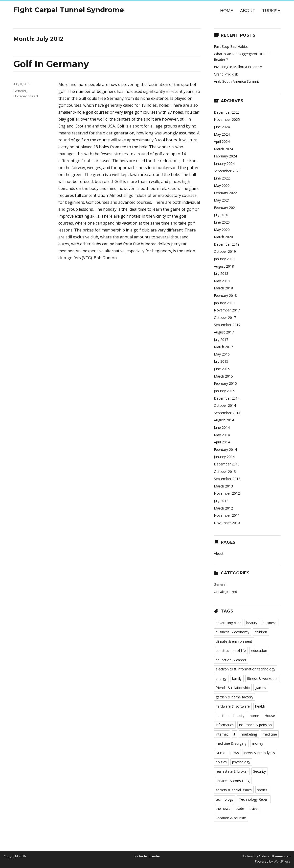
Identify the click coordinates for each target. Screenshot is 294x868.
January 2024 (224, 164)
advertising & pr (228, 623)
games (261, 688)
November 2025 (227, 119)
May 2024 (222, 134)
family (237, 678)
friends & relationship (233, 688)
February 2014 (225, 449)
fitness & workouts (262, 678)
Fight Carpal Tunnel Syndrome (69, 10)
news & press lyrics (260, 753)
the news (223, 808)
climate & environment (234, 641)
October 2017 (225, 318)
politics (221, 762)
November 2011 (227, 515)
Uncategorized (26, 96)
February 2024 (225, 156)
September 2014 (227, 413)
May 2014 (222, 435)
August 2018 (224, 266)
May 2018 (222, 281)
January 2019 (224, 259)
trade (240, 808)
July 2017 (221, 340)
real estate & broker (232, 771)
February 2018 (225, 295)
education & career (231, 660)
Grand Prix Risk (226, 74)
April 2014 (222, 442)
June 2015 (222, 369)
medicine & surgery (231, 743)
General (20, 91)
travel (254, 808)
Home (227, 11)
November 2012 (227, 493)
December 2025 (227, 112)
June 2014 (222, 427)
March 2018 (223, 288)
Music (220, 753)
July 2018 (221, 273)
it (234, 734)
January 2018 (224, 303)
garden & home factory (234, 697)
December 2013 (227, 464)
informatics (225, 725)
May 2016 (222, 354)
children (261, 632)
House (270, 716)
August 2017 (224, 332)
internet (222, 734)
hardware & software (233, 706)
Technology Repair (254, 799)
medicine (270, 734)
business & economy (232, 632)
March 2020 (223, 237)
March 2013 (223, 486)
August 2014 (224, 420)
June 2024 (222, 127)
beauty (252, 623)
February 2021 (225, 208)
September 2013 (227, 479)
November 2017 (227, 310)
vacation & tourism (231, 818)
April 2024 (222, 141)
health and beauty (230, 716)
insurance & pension (255, 725)
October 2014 (225, 405)
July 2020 (221, 215)
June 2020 (222, 222)
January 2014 (224, 457)
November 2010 (227, 523)
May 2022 (222, 186)
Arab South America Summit (237, 81)
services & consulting (233, 781)
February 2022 (225, 193)
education (259, 651)
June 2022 (222, 178)
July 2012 (221, 501)
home (254, 716)
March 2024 (223, 149)
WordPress (282, 861)
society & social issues (234, 790)
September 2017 (227, 325)
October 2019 (225, 251)
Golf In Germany (51, 64)
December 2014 (227, 398)
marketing (249, 734)
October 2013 (225, 472)
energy (221, 678)
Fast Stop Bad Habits (231, 46)
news (235, 753)
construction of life (231, 651)
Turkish (271, 11)
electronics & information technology (245, 669)
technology (225, 799)
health (260, 706)
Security (260, 771)
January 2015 (224, 391)
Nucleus (248, 856)
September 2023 (227, 171)
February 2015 (225, 383)
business (270, 623)
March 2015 (223, 376)
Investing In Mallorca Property (238, 67)
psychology (241, 762)
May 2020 (222, 230)
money (258, 743)
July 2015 (221, 361)
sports (262, 790)
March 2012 (223, 508)
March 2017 (223, 347)
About (248, 11)
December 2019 (227, 244)
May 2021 (222, 200)
